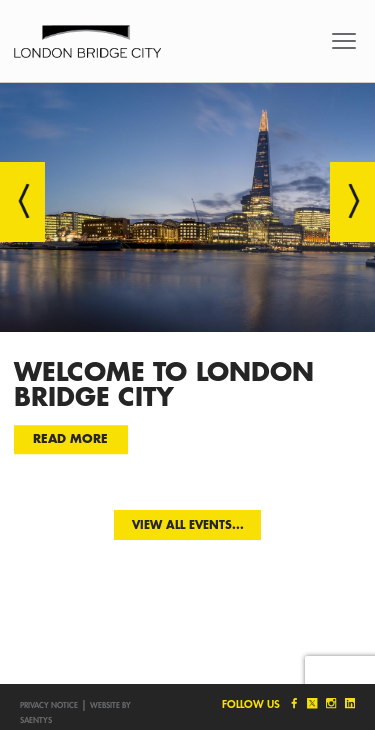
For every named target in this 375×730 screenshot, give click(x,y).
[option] (187, 282)
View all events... (188, 524)
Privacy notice (49, 705)
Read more (70, 439)
